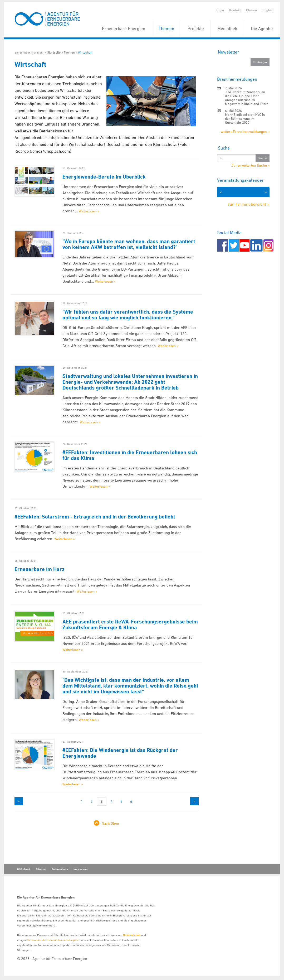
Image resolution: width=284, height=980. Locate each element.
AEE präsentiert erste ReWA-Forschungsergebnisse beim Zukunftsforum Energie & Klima (130, 624)
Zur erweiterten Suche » (250, 165)
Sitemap (41, 869)
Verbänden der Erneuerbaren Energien (53, 940)
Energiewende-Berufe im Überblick (104, 177)
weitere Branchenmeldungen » (245, 131)
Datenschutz (60, 869)
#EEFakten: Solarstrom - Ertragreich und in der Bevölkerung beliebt (95, 517)
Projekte (196, 28)
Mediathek (227, 28)
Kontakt (235, 10)
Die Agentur (262, 28)
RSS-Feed (24, 869)
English (268, 10)
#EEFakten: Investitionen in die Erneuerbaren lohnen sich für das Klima (130, 455)
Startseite (54, 52)
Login (220, 10)
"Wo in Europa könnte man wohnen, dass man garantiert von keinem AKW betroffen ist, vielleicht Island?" (129, 244)
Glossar (252, 10)
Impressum (81, 869)
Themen (166, 28)
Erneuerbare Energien (124, 28)
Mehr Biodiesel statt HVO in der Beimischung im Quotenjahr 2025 (245, 118)
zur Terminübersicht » (249, 204)
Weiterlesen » (89, 211)
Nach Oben (110, 823)
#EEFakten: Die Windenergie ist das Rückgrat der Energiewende (120, 753)
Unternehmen (132, 935)
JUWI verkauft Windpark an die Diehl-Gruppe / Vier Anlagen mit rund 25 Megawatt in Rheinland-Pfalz (246, 98)
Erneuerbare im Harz (40, 569)
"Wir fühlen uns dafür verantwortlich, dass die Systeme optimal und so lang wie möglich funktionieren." (128, 315)
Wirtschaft (85, 52)
